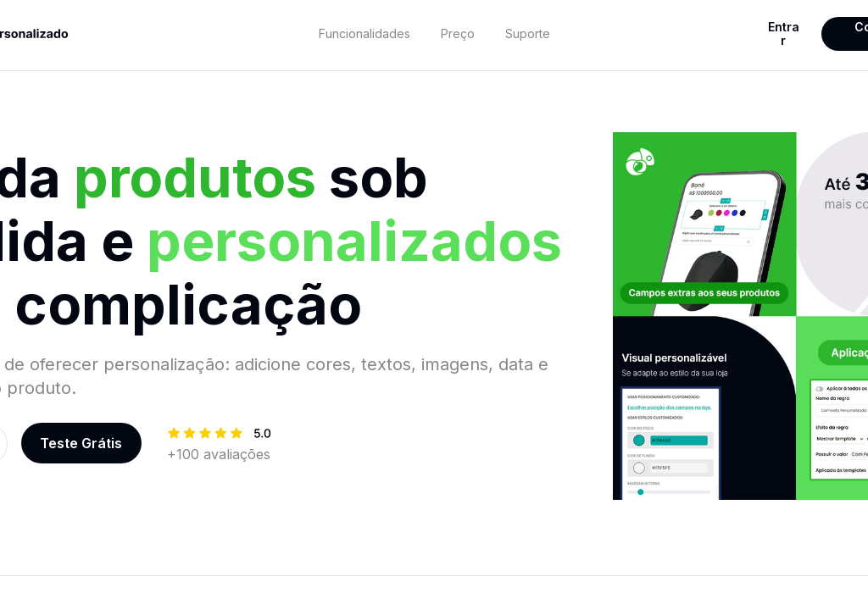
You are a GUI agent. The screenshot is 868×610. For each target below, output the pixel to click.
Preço (458, 33)
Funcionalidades (364, 33)
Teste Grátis (81, 443)
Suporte (528, 33)
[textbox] (365, 34)
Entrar (784, 33)
